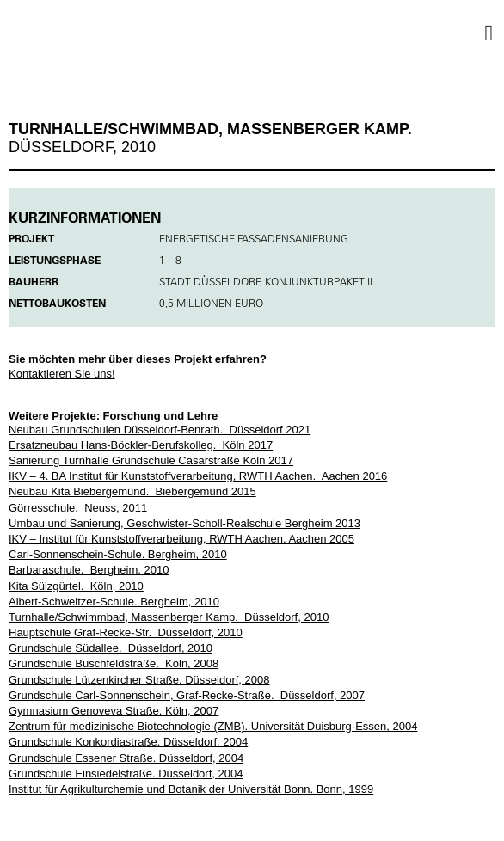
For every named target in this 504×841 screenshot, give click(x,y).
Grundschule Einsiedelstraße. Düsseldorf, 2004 (126, 773)
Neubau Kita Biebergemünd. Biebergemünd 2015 (132, 491)
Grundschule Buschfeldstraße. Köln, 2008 (114, 663)
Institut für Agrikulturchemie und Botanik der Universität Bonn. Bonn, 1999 (191, 789)
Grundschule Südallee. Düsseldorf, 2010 (111, 648)
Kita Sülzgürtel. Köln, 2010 (76, 586)
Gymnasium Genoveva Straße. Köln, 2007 (114, 711)
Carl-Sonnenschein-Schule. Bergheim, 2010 (118, 554)
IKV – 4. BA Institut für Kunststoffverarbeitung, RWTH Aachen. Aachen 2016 (198, 476)
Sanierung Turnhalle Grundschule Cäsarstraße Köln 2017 (151, 460)
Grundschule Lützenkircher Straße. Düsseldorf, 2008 (139, 680)
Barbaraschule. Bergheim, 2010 (89, 570)
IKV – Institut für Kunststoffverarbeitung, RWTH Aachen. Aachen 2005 (181, 539)
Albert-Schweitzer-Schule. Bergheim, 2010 (114, 602)
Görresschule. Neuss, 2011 (78, 508)
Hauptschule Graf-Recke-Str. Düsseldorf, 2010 (126, 632)
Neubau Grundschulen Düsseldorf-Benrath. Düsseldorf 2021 (160, 430)
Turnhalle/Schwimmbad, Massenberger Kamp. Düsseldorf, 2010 (169, 617)
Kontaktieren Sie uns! (62, 374)
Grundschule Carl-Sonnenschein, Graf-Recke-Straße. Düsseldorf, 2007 (187, 695)
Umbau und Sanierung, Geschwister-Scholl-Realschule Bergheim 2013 (184, 523)
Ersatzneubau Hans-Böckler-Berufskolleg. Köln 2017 (141, 445)
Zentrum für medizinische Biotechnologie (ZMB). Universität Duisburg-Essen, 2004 (213, 726)
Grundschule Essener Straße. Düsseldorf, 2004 (126, 758)
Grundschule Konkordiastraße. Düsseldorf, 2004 (128, 742)
